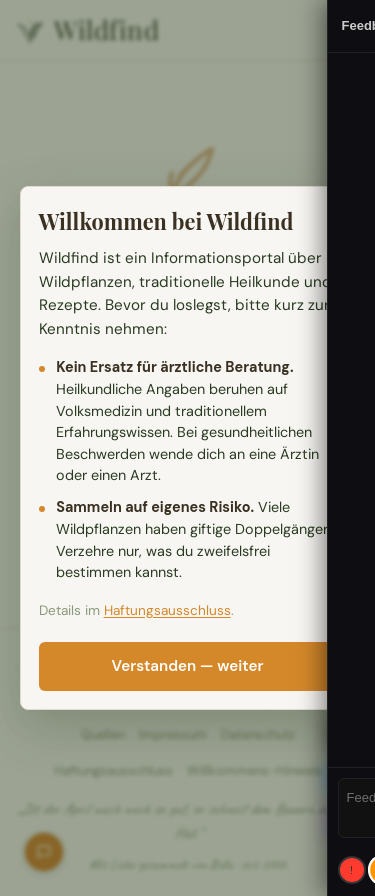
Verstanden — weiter (188, 666)
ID (345, 730)
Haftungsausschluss (167, 610)
